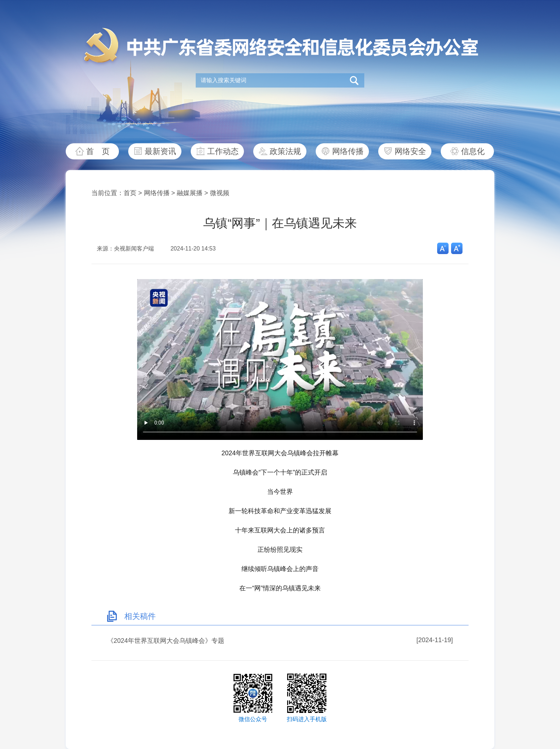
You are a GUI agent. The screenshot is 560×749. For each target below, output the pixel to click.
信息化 (473, 151)
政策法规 (285, 151)
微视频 (220, 193)
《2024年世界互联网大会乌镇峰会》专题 (166, 641)
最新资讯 (160, 151)
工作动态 (223, 151)
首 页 (98, 151)
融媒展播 (190, 193)
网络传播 (348, 151)
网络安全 (410, 151)
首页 (130, 193)
